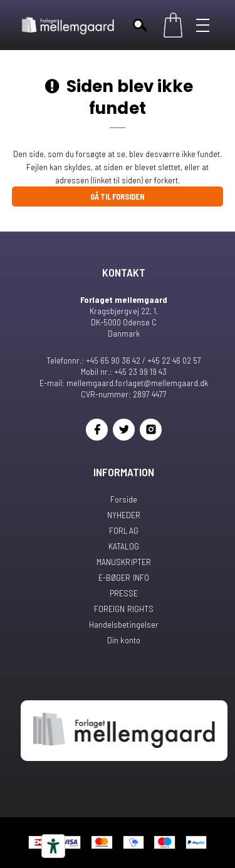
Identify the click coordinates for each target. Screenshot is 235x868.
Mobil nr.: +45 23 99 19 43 (124, 371)
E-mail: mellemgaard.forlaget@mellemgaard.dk (123, 383)
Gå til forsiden (118, 197)
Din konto (123, 640)
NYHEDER (124, 515)
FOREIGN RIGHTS (123, 609)
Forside (124, 499)
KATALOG (124, 546)
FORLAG (123, 530)
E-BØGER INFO (123, 577)
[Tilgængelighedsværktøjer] (53, 846)
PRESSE (124, 593)
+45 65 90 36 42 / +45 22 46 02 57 (144, 360)
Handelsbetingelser (123, 624)
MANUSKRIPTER (123, 562)
